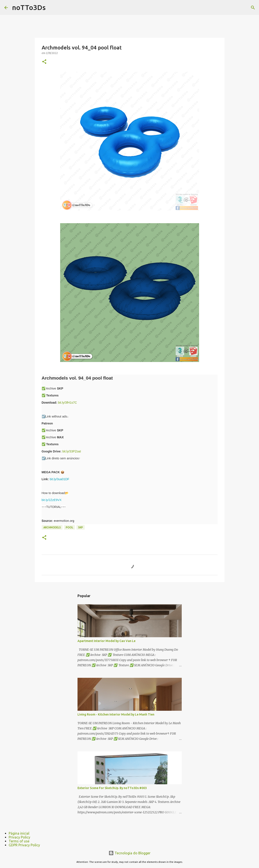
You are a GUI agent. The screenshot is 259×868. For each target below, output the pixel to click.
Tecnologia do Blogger (129, 853)
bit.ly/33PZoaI (72, 451)
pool (69, 527)
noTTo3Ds (29, 7)
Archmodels (52, 527)
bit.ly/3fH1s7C (67, 403)
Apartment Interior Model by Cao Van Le (106, 641)
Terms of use (19, 841)
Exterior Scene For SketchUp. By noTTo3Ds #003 (112, 788)
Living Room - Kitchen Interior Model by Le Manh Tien (116, 714)
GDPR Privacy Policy (24, 845)
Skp (81, 527)
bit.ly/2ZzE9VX (52, 500)
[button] (44, 62)
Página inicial (19, 833)
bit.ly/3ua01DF (59, 479)
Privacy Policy (19, 837)
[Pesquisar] (253, 8)
